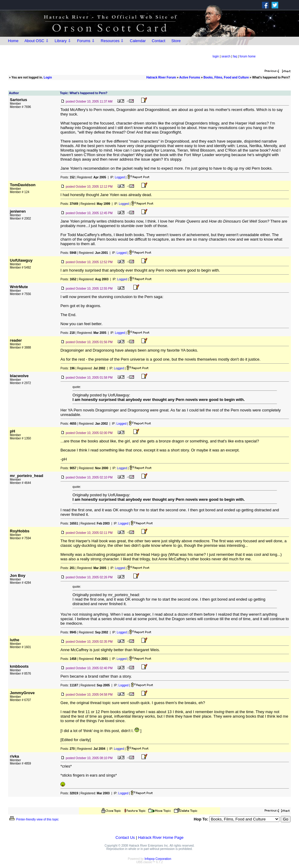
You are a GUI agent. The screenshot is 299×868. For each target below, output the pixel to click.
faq (235, 56)
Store (176, 41)
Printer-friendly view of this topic (34, 819)
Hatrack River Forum (161, 77)
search (226, 56)
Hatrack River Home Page (161, 837)
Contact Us (125, 837)
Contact (159, 41)
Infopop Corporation (158, 859)
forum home (248, 56)
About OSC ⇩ (36, 41)
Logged (120, 177)
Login (48, 77)
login (216, 56)
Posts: (68, 177)
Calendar (138, 41)
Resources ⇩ (112, 41)
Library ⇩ (63, 41)
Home (13, 41)
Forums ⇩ (86, 41)
